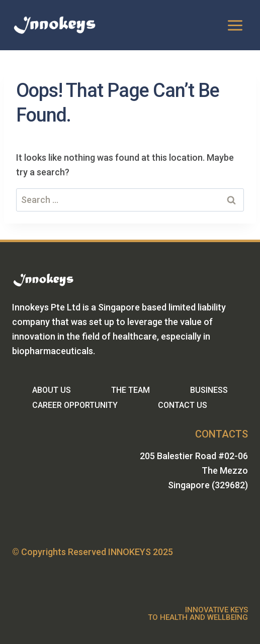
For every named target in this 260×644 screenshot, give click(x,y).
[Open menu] (235, 25)
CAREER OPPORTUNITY (75, 405)
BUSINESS (209, 390)
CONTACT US (183, 405)
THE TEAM (131, 390)
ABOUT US (52, 390)
